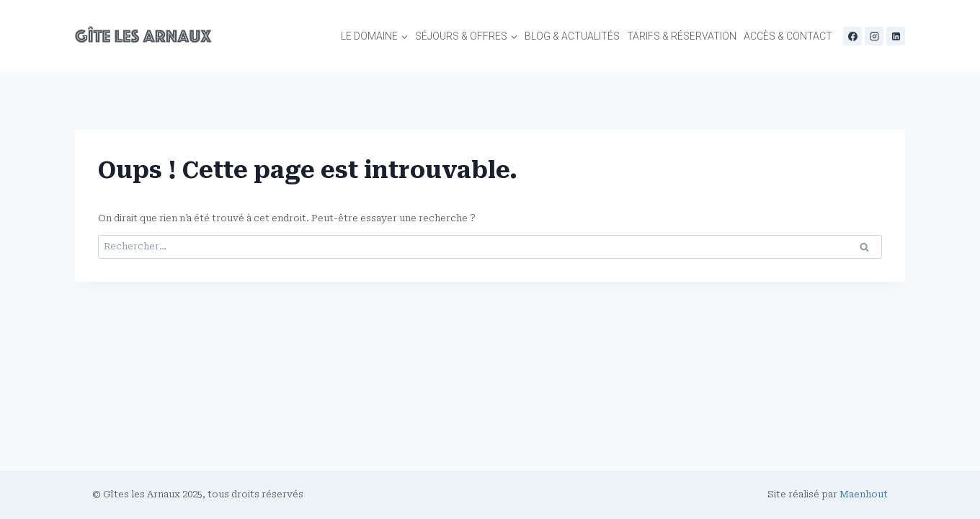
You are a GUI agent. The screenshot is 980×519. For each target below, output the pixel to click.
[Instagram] (874, 36)
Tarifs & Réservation (682, 36)
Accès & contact (788, 36)
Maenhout (864, 494)
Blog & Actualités (572, 36)
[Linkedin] (896, 36)
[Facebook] (852, 36)
